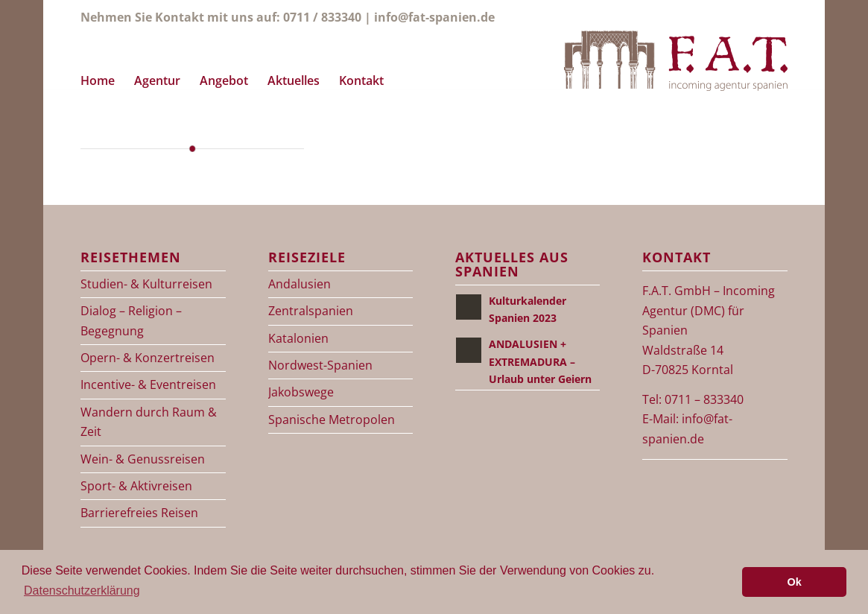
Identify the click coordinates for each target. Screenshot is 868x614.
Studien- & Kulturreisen (146, 284)
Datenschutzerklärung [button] (82, 591)
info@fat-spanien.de (434, 17)
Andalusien (300, 284)
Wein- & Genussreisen (143, 459)
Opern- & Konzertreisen (148, 358)
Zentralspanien (311, 311)
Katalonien (298, 338)
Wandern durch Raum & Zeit (149, 422)
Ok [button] (795, 582)
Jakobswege (301, 392)
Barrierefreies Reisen (139, 513)
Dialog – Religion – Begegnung (131, 320)
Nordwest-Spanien (320, 365)
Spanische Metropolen (332, 420)
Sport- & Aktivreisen (136, 486)
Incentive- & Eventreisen (148, 384)
